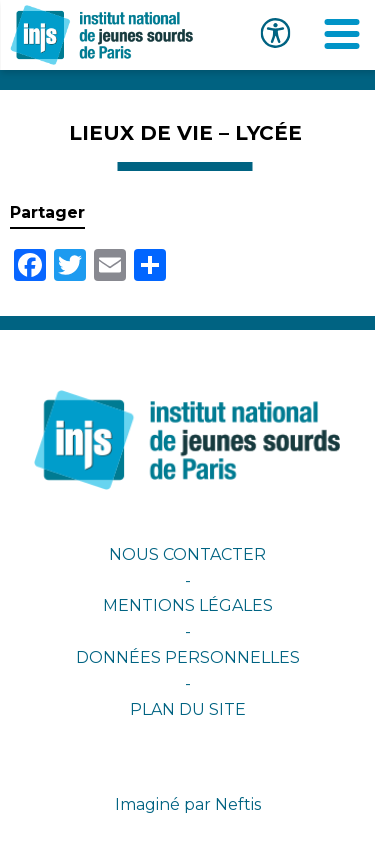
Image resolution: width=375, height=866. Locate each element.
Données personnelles (188, 657)
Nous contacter (187, 554)
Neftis (238, 804)
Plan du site (188, 709)
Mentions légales (188, 605)
